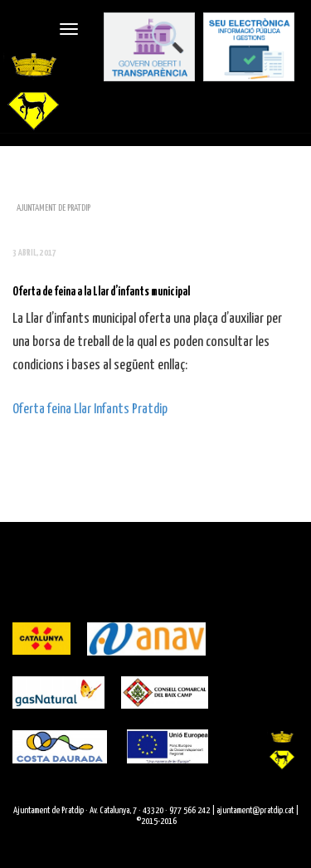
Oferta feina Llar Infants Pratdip (90, 410)
